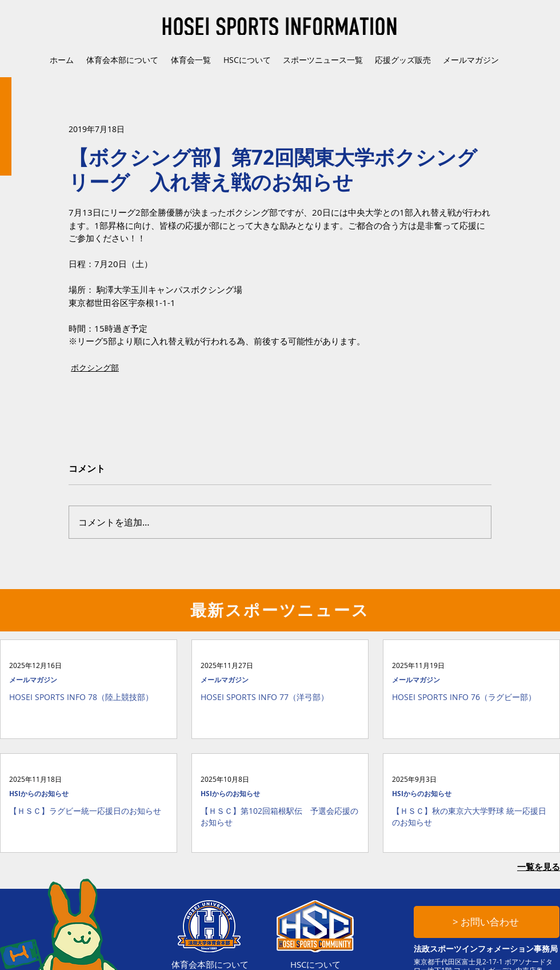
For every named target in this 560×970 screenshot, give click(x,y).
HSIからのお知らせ (39, 794)
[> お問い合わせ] (487, 922)
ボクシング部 (95, 367)
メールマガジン (33, 680)
